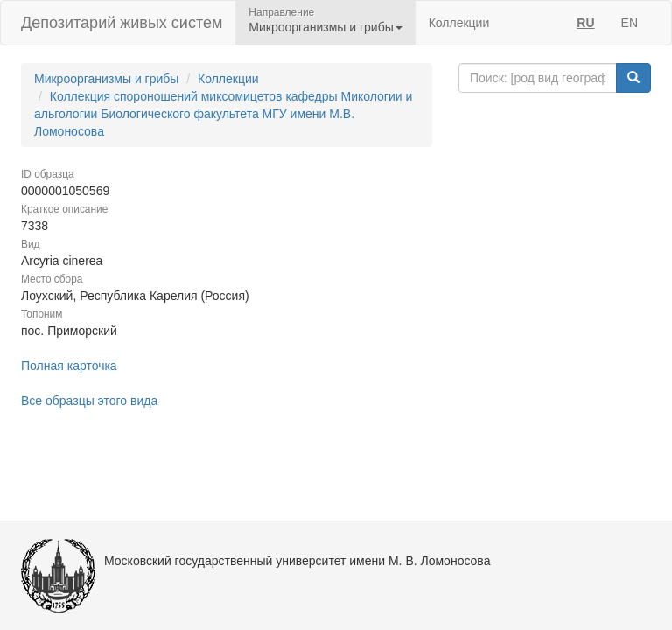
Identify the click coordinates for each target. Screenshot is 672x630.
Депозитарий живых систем (122, 23)
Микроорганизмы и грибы (106, 79)
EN (630, 23)
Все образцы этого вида (89, 401)
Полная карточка (69, 366)
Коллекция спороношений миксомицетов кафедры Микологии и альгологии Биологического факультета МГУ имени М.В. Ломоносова (223, 114)
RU (585, 23)
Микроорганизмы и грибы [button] (325, 27)
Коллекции (459, 23)
